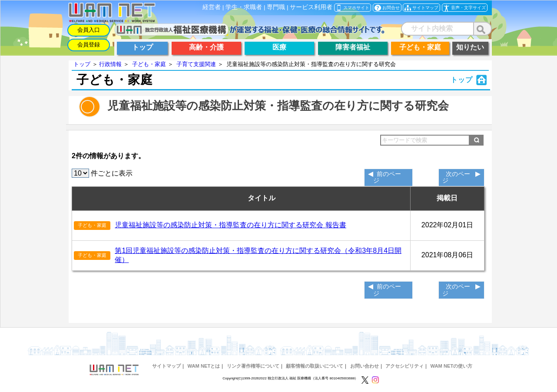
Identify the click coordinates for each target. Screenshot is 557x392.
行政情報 (110, 64)
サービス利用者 (311, 7)
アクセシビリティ (404, 366)
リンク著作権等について (253, 366)
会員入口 (89, 30)
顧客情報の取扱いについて (315, 366)
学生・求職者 (244, 7)
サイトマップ (166, 366)
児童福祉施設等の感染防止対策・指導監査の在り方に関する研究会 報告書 (230, 225)
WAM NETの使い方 (452, 366)
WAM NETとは (204, 366)
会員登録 (89, 45)
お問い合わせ (365, 366)
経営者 (212, 7)
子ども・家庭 (149, 64)
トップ (82, 64)
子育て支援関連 (196, 64)
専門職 (276, 7)
